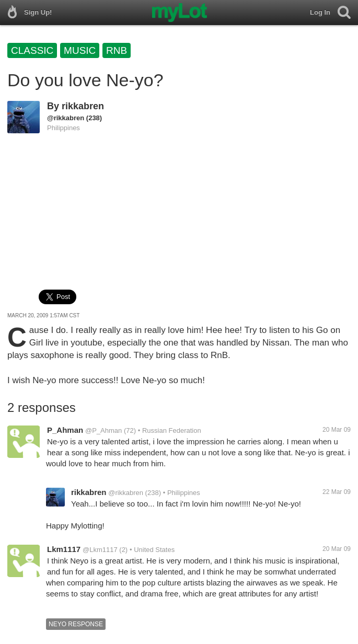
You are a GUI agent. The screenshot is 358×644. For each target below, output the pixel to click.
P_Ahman (65, 430)
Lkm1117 (64, 549)
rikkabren (83, 106)
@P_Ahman (103, 430)
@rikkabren (66, 118)
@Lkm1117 (100, 550)
